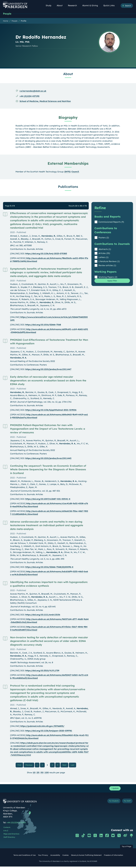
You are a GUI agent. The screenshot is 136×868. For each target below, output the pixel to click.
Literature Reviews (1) (109, 262)
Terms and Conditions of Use (25, 857)
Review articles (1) (107, 266)
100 (47, 773)
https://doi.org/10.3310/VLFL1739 (42, 671)
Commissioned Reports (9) (111, 222)
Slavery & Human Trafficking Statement (86, 857)
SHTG (67, 172)
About (61, 5)
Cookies (66, 857)
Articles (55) (104, 254)
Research (74, 5)
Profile (24, 21)
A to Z (6, 832)
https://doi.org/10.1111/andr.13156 (43, 615)
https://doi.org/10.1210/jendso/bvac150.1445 (48, 459)
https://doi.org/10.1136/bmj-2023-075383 (46, 254)
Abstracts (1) (105, 250)
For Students (109, 803)
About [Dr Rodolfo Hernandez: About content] (68, 74)
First (21, 765)
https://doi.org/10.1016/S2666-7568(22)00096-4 (49, 567)
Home (6, 21)
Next (65, 765)
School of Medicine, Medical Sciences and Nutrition (45, 102)
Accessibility (55, 857)
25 (38, 773)
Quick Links (110, 5)
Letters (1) (103, 258)
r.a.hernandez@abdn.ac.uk (33, 91)
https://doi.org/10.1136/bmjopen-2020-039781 (49, 731)
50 (42, 773)
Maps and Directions (11, 835)
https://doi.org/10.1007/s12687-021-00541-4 (48, 499)
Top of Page (127, 848)
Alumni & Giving (91, 5)
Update (114, 790)
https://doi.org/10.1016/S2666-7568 (43, 325)
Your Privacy (43, 857)
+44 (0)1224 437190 (29, 97)
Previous (30, 765)
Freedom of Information (113, 857)
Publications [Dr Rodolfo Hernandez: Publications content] (68, 187)
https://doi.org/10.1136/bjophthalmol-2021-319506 (51, 410)
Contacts (7, 829)
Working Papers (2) (108, 277)
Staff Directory (9, 839)
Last (73, 765)
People (8, 14)
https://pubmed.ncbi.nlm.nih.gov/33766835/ (42, 727)
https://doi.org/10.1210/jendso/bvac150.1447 (48, 370)
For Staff (126, 803)
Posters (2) (104, 238)
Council (75, 172)
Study (50, 5)
